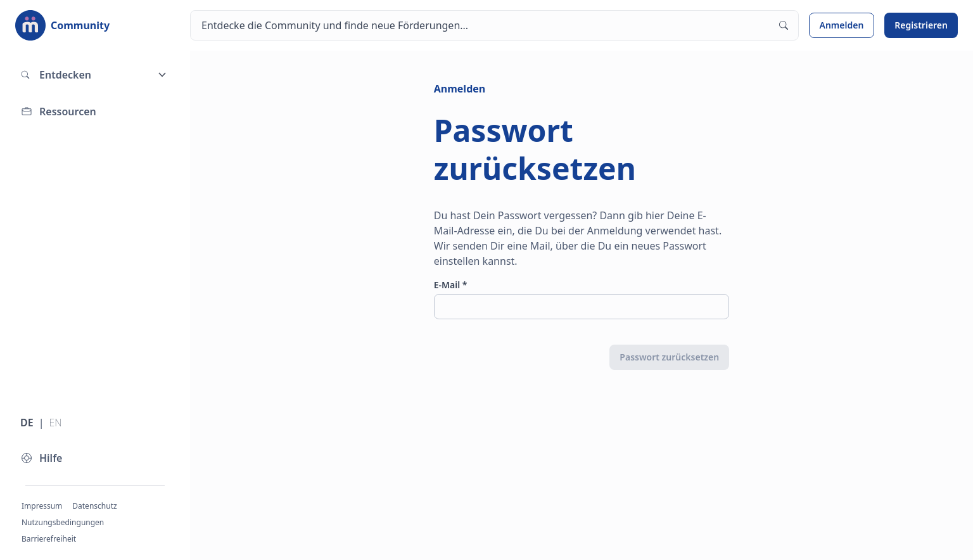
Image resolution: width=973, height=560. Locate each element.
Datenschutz (94, 506)
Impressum (42, 506)
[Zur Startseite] (62, 25)
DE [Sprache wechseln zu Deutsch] (27, 423)
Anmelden (842, 25)
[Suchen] (494, 25)
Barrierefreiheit (49, 539)
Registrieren (921, 25)
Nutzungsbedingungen (63, 522)
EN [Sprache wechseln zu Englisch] (55, 423)
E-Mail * (451, 285)
